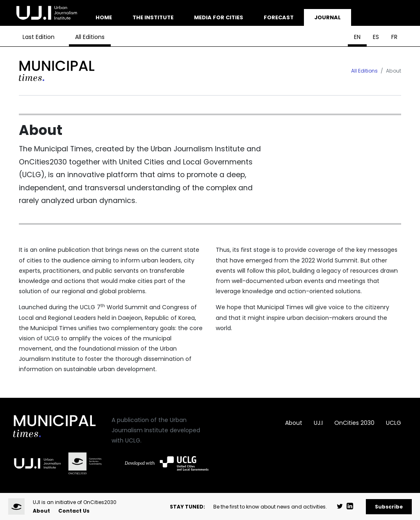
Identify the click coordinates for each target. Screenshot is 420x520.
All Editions (90, 37)
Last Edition (39, 37)
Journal (328, 17)
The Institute (153, 17)
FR (394, 37)
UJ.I (318, 423)
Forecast (279, 17)
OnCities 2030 (354, 423)
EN (357, 37)
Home (104, 17)
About (294, 423)
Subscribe (389, 507)
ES (376, 37)
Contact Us (74, 511)
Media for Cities (219, 17)
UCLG (394, 423)
